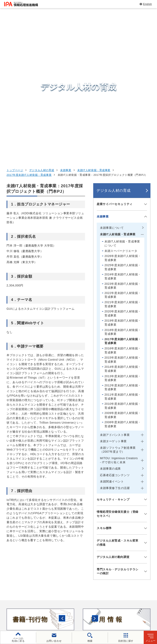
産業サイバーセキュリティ (115, 66)
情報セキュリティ (129, 520)
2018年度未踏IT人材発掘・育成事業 (123, 194)
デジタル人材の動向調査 (113, 419)
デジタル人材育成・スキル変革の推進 (118, 405)
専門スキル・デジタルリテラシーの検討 (118, 433)
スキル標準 (104, 390)
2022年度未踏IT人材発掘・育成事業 (123, 157)
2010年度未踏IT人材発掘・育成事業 (123, 268)
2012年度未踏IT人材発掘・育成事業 (123, 249)
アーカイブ (139, 612)
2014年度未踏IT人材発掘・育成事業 (123, 231)
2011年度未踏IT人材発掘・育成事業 (123, 259)
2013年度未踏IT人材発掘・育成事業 (123, 240)
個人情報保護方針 (79, 605)
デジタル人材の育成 (42, 32)
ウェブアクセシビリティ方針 (119, 605)
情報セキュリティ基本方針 (33, 612)
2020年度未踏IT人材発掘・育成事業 (123, 175)
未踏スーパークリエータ (121, 113)
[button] (6, 481)
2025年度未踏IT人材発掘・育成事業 (123, 129)
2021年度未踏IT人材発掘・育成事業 (123, 166)
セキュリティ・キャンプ (113, 361)
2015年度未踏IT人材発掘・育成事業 (123, 222)
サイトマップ (115, 612)
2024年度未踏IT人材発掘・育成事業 (123, 139)
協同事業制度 (88, 612)
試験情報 (121, 530)
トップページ (15, 32)
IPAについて (124, 566)
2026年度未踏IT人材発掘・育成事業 (123, 120)
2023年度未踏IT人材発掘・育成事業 (123, 148)
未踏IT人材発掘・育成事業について (122, 106)
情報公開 (65, 612)
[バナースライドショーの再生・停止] (90, 499)
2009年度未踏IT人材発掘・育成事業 (123, 277)
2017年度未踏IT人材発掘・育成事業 (29, 37)
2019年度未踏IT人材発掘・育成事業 (123, 185)
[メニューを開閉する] (145, 66)
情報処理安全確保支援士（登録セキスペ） (118, 376)
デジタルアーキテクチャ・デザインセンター (86, 549)
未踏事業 (66, 32)
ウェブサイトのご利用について (38, 605)
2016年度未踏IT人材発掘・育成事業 (123, 212)
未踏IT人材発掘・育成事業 (94, 32)
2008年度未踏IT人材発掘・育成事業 (123, 286)
